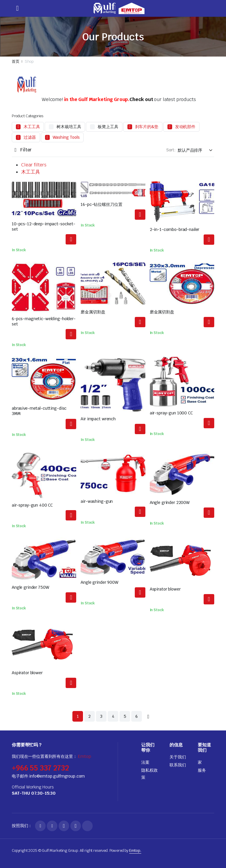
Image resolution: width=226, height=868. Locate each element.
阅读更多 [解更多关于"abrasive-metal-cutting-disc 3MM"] (71, 424)
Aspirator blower (165, 589)
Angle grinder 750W (30, 587)
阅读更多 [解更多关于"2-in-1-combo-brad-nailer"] (209, 240)
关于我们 (178, 757)
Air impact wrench (98, 419)
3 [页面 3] (101, 716)
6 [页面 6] (137, 716)
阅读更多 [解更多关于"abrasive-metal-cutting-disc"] (140, 322)
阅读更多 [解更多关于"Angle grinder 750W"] (71, 597)
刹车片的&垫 (147, 127)
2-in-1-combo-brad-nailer (175, 229)
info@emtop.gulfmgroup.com (57, 776)
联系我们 (178, 765)
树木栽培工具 (69, 127)
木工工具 (32, 127)
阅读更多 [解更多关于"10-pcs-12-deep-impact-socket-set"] (71, 239)
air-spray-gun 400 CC (32, 505)
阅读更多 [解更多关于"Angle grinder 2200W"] (209, 513)
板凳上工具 (108, 127)
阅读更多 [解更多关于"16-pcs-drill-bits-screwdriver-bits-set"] (140, 215)
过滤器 (30, 137)
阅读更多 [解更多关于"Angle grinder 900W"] (140, 592)
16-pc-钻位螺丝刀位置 (101, 204)
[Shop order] (196, 150)
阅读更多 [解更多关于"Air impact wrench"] (140, 429)
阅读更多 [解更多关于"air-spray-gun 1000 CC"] (209, 423)
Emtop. (135, 850)
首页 (16, 61)
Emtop (84, 756)
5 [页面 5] (125, 716)
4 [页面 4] (113, 716)
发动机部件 (185, 127)
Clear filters (34, 165)
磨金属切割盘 (93, 312)
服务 (202, 770)
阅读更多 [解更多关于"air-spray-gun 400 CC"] (71, 515)
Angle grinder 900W (99, 582)
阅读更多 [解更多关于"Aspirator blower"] (209, 599)
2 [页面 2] (89, 716)
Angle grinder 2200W (170, 502)
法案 (145, 762)
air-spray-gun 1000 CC (171, 413)
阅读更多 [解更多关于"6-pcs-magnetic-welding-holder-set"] (71, 334)
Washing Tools (66, 137)
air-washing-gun (97, 501)
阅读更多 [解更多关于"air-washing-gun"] (140, 512)
